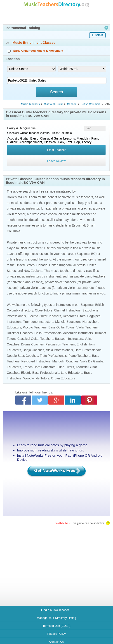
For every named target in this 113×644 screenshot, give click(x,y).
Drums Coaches (32, 344)
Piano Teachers (79, 356)
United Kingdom (61, 265)
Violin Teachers (87, 327)
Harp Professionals (88, 350)
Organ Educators (63, 378)
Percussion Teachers (60, 344)
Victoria (45, 133)
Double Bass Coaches (22, 356)
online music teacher (77, 214)
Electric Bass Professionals (40, 373)
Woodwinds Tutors (36, 378)
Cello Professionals (48, 333)
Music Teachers (30, 104)
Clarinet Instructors (67, 310)
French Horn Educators (39, 367)
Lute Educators (72, 373)
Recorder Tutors (74, 316)
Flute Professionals (53, 356)
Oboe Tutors (44, 310)
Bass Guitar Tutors (61, 327)
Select (99, 35)
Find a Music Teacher (55, 610)
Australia (79, 265)
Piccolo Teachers (35, 327)
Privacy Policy (57, 634)
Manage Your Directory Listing (56, 618)
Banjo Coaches (34, 350)
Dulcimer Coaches (20, 333)
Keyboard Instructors (36, 361)
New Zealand (33, 271)
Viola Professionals (60, 350)
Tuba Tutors (66, 367)
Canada (72, 104)
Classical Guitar (53, 104)
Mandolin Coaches (66, 361)
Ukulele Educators (68, 322)
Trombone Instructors (38, 322)
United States (25, 265)
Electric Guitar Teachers (44, 316)
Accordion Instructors (78, 333)
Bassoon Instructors (69, 339)
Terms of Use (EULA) (57, 626)
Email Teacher (56, 150)
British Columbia (91, 104)
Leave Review (56, 161)
